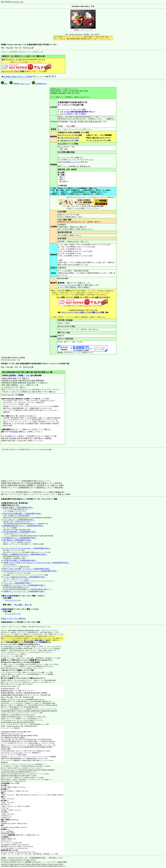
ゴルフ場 (29, 375)
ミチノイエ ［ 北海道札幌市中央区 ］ (17, 583)
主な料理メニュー (70, 162)
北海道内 (5, 609)
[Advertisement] (14, 464)
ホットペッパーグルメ (68, 285)
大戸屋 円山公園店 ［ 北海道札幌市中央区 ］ (20, 560)
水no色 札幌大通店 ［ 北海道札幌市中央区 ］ (20, 532)
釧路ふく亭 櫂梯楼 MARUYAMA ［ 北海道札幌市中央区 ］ (25, 554)
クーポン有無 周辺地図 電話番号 (76, 112)
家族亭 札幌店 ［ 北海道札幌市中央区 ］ (19, 508)
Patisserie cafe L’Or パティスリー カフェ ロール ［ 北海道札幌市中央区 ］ (31, 571)
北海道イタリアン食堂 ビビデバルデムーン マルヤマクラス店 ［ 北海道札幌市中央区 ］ (37, 563)
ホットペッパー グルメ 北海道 (13, 71)
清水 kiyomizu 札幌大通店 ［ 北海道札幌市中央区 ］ (23, 514)
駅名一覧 (28, 605)
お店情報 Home (39, 84)
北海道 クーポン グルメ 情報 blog (13, 619)
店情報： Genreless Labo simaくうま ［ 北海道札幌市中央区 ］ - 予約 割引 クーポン (32, 858)
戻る (4, 84)
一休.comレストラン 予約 (69, 140)
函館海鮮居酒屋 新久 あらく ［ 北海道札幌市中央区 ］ (24, 526)
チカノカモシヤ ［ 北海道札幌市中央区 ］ (19, 520)
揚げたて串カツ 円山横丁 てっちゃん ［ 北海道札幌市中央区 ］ (27, 569)
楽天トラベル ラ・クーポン (12, 60)
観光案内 (15, 432)
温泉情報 (12, 375)
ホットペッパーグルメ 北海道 (12, 644)
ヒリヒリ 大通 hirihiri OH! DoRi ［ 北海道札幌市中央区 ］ (25, 577)
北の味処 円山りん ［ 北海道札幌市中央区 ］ (20, 538)
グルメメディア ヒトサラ (70, 138)
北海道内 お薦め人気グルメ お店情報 (18, 77)
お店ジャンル (25, 84)
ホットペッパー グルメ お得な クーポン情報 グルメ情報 (83, 312)
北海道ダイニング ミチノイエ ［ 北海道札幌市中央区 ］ (24, 585)
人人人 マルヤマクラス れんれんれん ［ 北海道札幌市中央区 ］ (27, 548)
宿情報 (21, 375)
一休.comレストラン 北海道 (11, 670)
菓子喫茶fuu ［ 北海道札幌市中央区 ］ (18, 540)
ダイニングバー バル (13, 600)
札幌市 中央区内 (7, 596)
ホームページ (8, 841)
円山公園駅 (18, 605)
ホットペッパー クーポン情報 (71, 135)
